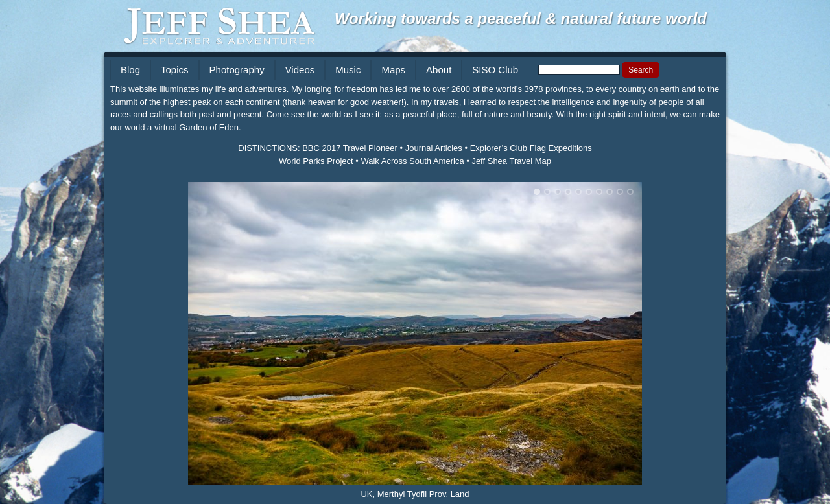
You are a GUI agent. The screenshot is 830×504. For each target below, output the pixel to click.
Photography (237, 70)
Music (348, 70)
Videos (300, 70)
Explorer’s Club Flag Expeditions (531, 148)
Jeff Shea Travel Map (511, 161)
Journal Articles (434, 148)
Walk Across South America (412, 161)
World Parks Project (316, 161)
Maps (393, 70)
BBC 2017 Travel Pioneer (350, 148)
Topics (175, 70)
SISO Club (495, 70)
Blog (130, 70)
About (439, 70)
